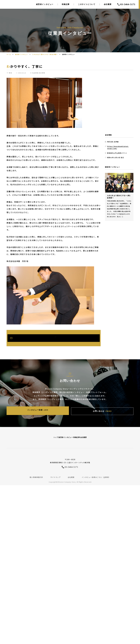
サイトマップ (55, 475)
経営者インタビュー (45, 4)
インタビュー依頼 (51, 410)
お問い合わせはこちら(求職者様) (56, 338)
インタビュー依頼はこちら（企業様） (96, 475)
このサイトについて (87, 4)
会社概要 (108, 4)
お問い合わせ (89, 410)
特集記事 (66, 4)
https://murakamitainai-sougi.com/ (117, 147)
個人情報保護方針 (36, 475)
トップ (32, 435)
